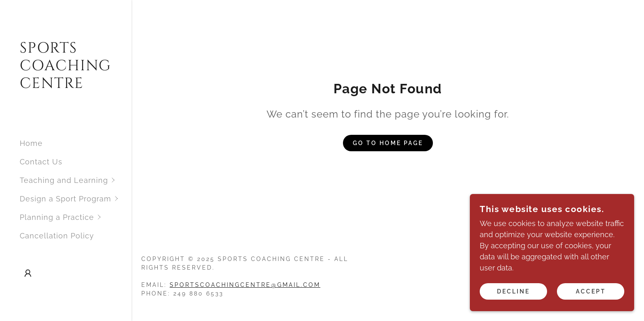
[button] (76, 180)
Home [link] (31, 143)
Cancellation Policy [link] (57, 236)
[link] (66, 85)
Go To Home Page (388, 143)
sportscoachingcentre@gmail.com (245, 285)
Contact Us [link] (41, 162)
